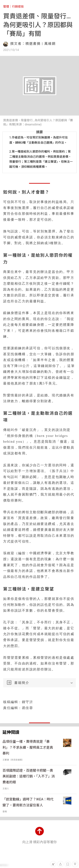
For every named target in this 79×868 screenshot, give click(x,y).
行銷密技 (18, 7)
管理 (6, 7)
